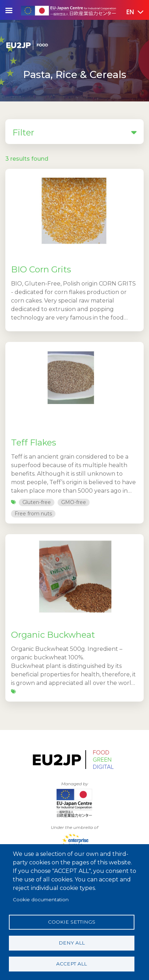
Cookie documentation (41, 899)
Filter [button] (74, 132)
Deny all (72, 943)
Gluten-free (37, 502)
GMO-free (74, 502)
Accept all (71, 964)
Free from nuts (33, 514)
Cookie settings (72, 922)
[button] (130, 12)
